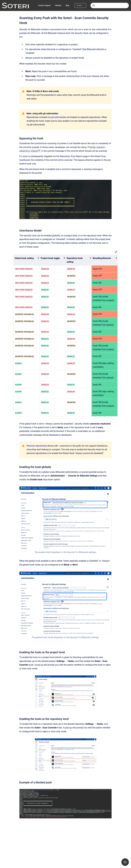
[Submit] (94, 5)
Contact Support (44, 5)
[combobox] (110, 5)
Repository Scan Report (71, 156)
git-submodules (59, 117)
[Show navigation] (125, 862)
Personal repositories (37, 446)
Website (58, 5)
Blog (67, 5)
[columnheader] (27, 260)
